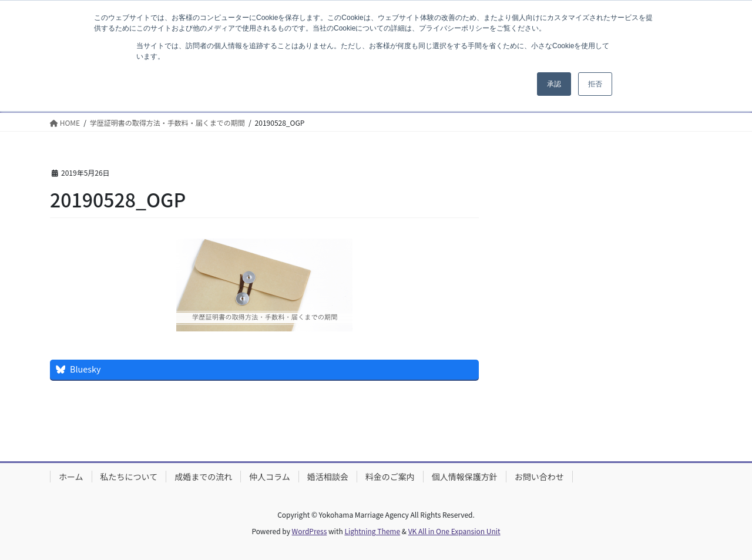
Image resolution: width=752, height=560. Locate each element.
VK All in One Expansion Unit (454, 531)
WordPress (310, 531)
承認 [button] (554, 84)
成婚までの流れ (203, 477)
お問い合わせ (539, 477)
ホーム (71, 477)
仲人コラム (270, 477)
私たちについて (129, 477)
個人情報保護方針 (465, 477)
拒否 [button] (595, 84)
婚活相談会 (328, 477)
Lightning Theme (372, 531)
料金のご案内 (390, 477)
